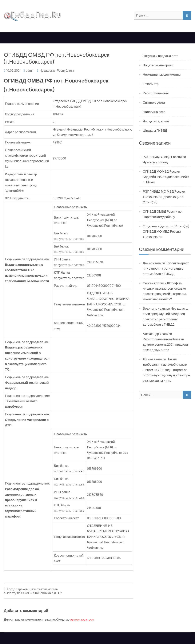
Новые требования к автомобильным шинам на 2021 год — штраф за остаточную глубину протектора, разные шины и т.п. (167, 370)
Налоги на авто (154, 112)
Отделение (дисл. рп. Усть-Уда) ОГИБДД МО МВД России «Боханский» (166, 231)
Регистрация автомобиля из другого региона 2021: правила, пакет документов (166, 344)
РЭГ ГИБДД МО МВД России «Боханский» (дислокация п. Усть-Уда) (164, 197)
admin (30, 70)
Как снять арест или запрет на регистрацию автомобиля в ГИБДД (166, 268)
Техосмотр (151, 84)
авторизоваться (82, 619)
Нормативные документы (162, 74)
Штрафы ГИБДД (155, 130)
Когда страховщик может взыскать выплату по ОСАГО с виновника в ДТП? (33, 591)
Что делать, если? (156, 121)
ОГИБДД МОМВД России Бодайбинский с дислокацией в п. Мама (166, 177)
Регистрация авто (156, 93)
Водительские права (158, 65)
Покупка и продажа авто (161, 56)
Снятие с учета (154, 102)
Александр (151, 334)
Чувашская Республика (57, 70)
